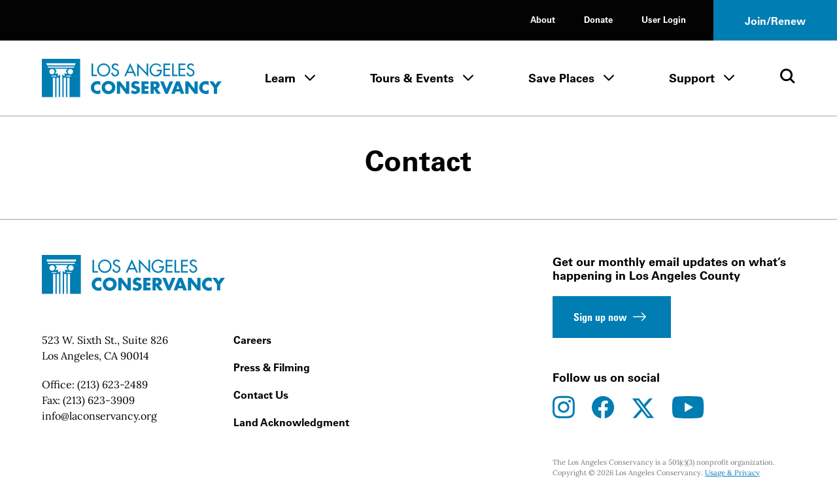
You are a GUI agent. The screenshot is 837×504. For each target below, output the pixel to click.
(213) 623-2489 (112, 384)
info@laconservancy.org (99, 416)
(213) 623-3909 (99, 400)
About (543, 19)
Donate (598, 19)
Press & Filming (272, 367)
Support (692, 78)
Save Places (561, 78)
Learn (280, 78)
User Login (664, 19)
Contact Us (261, 395)
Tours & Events (412, 78)
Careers (252, 340)
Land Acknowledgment (291, 422)
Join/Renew (775, 21)
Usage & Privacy (732, 473)
